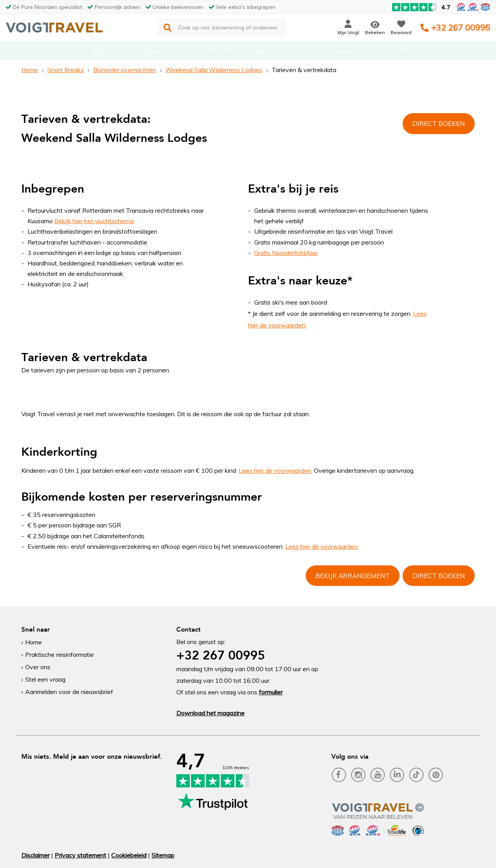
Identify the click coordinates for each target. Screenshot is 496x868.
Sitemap (163, 855)
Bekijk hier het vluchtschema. (94, 221)
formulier (271, 692)
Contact (388, 52)
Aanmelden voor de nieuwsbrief (69, 692)
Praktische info (271, 52)
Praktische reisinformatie (59, 654)
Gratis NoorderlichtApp (286, 253)
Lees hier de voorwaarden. (276, 470)
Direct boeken (439, 123)
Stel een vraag (45, 679)
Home (101, 52)
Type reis (209, 52)
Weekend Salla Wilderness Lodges (214, 70)
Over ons (38, 667)
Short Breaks (65, 70)
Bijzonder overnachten (125, 70)
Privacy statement (80, 855)
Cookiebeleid (129, 855)
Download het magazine (210, 713)
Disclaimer (35, 855)
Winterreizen (150, 52)
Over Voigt (334, 52)
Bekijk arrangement (353, 576)
